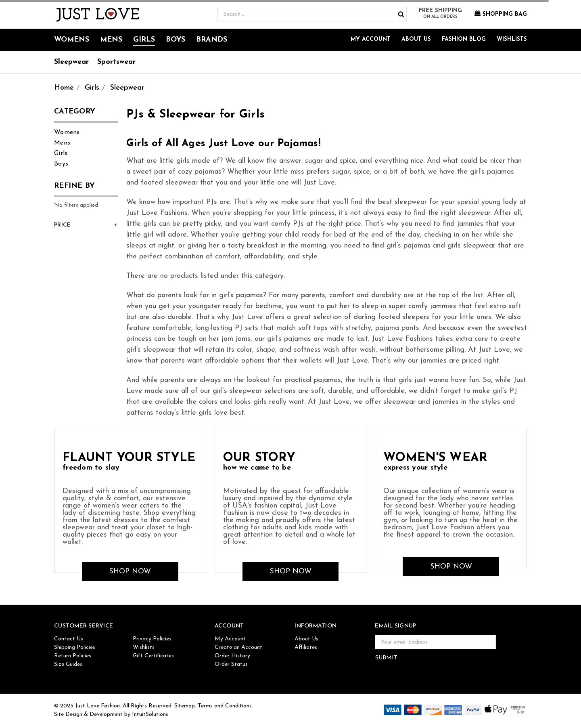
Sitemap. (185, 706)
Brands (212, 40)
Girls (144, 40)
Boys (176, 40)
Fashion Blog (464, 39)
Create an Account (238, 647)
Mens (111, 40)
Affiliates (306, 647)
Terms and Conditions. (225, 706)
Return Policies (73, 656)
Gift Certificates (153, 656)
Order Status (231, 664)
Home (64, 88)
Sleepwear (71, 62)
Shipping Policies (75, 647)
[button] (86, 225)
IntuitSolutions (150, 714)
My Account (371, 39)
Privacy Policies (152, 639)
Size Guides (68, 664)
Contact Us (69, 639)
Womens (72, 40)
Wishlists (512, 39)
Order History (232, 656)
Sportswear (116, 62)
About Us (416, 39)
